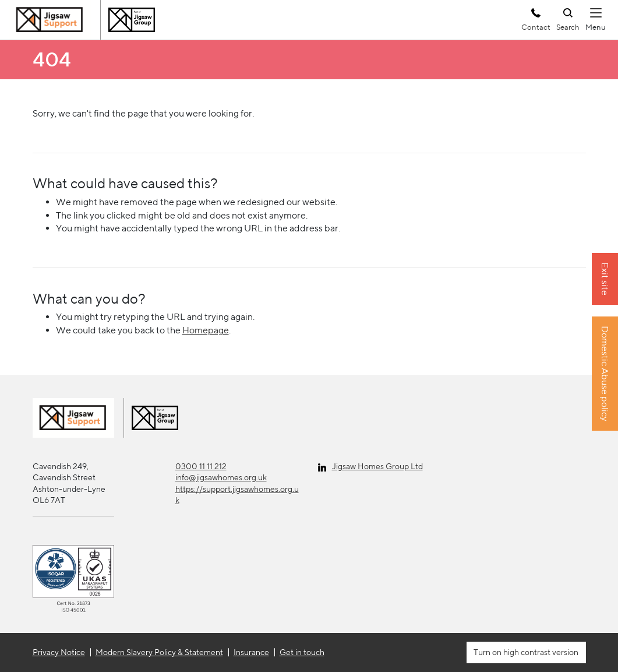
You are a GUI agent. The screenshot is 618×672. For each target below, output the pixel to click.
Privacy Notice (59, 652)
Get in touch (302, 652)
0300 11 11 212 (201, 466)
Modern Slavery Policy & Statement (159, 652)
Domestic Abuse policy (605, 374)
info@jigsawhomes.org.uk (221, 477)
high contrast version (540, 652)
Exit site (605, 279)
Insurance (251, 652)
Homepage (206, 330)
